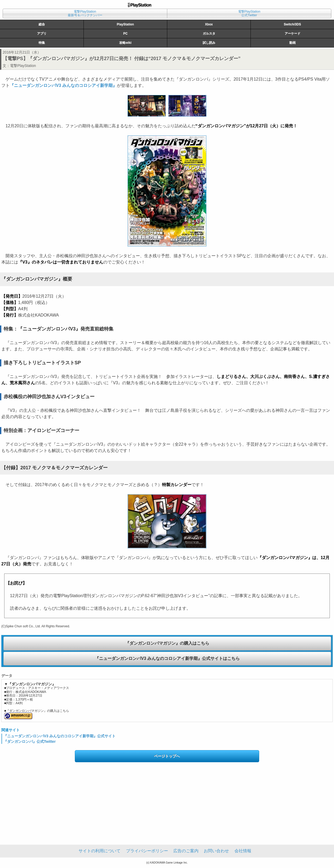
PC (125, 34)
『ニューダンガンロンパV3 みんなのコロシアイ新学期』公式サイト (59, 736)
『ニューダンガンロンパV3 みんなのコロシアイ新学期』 (63, 85)
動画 (293, 43)
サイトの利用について (100, 851)
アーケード (293, 34)
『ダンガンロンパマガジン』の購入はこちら (167, 643)
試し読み (209, 43)
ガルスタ (209, 34)
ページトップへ (167, 756)
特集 (42, 43)
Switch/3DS (292, 24)
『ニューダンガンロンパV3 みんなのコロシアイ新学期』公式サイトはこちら (167, 658)
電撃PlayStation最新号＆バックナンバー (85, 13)
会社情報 (243, 851)
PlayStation (125, 24)
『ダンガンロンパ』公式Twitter (30, 741)
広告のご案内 (186, 851)
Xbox (209, 24)
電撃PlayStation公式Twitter (249, 13)
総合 (42, 24)
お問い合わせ (216, 851)
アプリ (42, 34)
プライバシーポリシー (147, 851)
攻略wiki (125, 43)
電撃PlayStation (23, 66)
